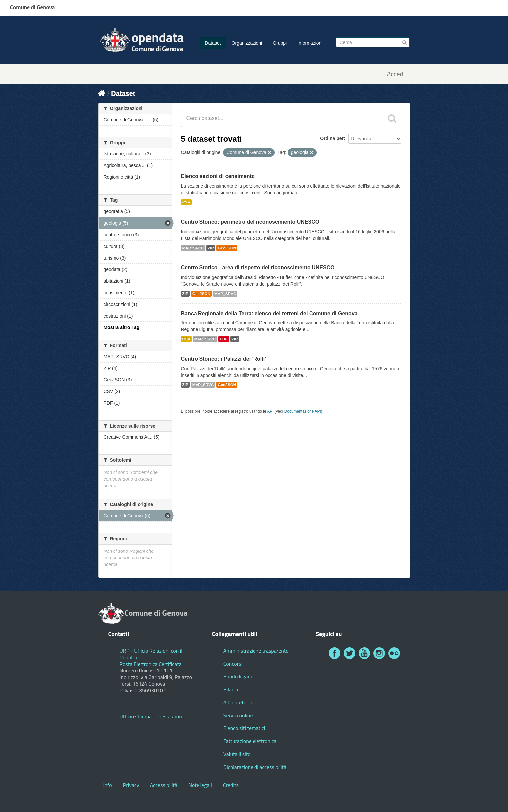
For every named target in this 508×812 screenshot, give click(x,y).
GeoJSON (227, 248)
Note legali (200, 785)
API (270, 411)
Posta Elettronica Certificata (151, 664)
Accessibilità (164, 785)
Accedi (396, 74)
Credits (231, 785)
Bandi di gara (238, 676)
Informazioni (310, 43)
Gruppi (280, 43)
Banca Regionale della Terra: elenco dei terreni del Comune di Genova (269, 313)
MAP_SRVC (193, 248)
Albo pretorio (238, 702)
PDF (224, 339)
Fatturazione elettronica (250, 741)
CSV (186, 202)
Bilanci (231, 689)
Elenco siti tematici (244, 728)
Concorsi (233, 664)
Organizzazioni (247, 43)
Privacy (131, 785)
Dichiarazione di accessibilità (255, 767)
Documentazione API (303, 411)
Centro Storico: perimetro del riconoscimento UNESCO (250, 222)
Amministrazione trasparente (256, 651)
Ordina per (332, 138)
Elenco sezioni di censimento (218, 176)
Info (108, 785)
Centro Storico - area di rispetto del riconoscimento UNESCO (258, 268)
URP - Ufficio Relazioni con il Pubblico (151, 654)
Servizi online (238, 715)
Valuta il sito (237, 754)
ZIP (211, 248)
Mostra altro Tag (122, 327)
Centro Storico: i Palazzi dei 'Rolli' (224, 359)
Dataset (213, 43)
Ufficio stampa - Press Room (152, 716)
